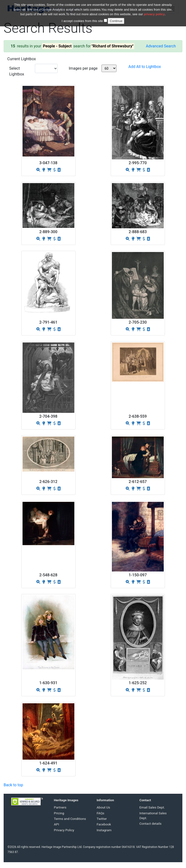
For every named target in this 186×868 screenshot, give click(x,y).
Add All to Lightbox (145, 67)
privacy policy (154, 11)
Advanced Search (161, 46)
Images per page (83, 68)
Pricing (59, 813)
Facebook (104, 824)
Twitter (102, 819)
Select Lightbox (17, 71)
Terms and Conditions (70, 819)
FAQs (101, 813)
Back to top (13, 785)
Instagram (104, 830)
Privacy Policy (64, 830)
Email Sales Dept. (152, 807)
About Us (103, 807)
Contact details (151, 823)
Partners (60, 807)
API (57, 824)
